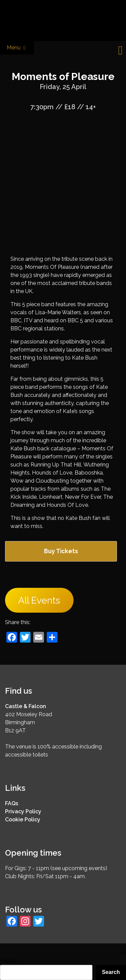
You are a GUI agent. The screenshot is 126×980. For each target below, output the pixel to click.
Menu (17, 48)
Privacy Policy (23, 811)
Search (9, 961)
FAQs (12, 803)
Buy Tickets (61, 551)
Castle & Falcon (26, 706)
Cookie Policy (23, 820)
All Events (39, 600)
